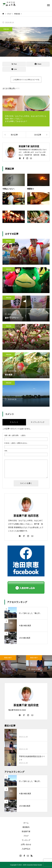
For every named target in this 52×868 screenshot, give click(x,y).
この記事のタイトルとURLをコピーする (26, 80)
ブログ (26, 836)
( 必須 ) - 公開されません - (16, 443)
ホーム (26, 823)
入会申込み (26, 849)
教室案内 (26, 827)
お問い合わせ (26, 844)
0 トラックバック (38, 422)
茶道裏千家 (26, 831)
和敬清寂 (6, 29)
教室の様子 (8, 658)
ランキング (26, 840)
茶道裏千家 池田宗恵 (26, 516)
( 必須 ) (15, 435)
